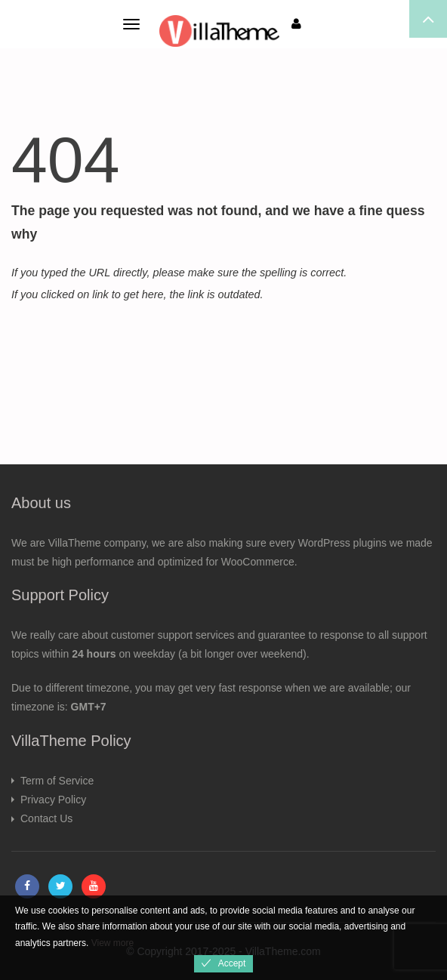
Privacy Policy (53, 800)
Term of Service (57, 781)
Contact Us (46, 818)
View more (113, 943)
